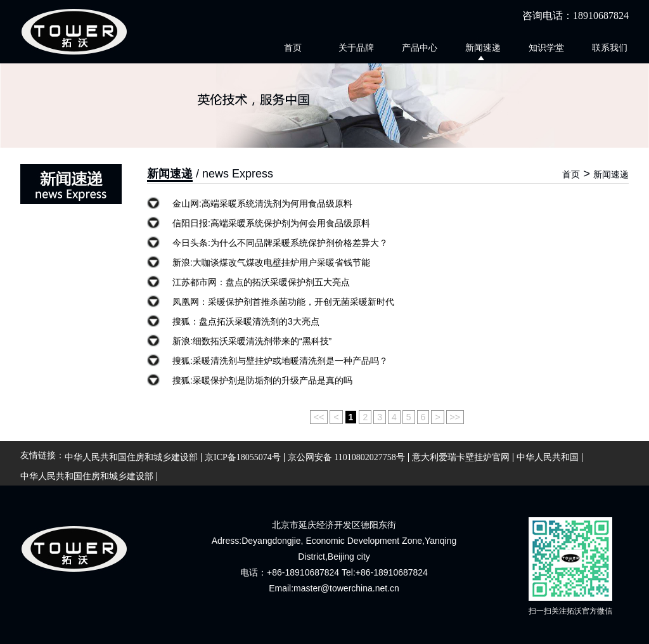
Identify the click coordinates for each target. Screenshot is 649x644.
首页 (293, 48)
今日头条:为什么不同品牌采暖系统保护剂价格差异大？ (280, 243)
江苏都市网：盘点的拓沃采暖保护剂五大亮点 (261, 282)
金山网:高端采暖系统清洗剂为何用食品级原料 (262, 203)
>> (455, 417)
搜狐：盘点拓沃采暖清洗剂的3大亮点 (246, 321)
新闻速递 (483, 48)
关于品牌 (356, 48)
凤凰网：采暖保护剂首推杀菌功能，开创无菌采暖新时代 (283, 302)
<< (319, 417)
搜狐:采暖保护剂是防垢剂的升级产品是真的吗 (262, 380)
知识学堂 (546, 48)
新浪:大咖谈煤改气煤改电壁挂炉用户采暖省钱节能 (271, 262)
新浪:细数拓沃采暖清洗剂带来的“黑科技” (252, 341)
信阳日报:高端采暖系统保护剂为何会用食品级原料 (271, 223)
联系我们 (610, 48)
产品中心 (420, 48)
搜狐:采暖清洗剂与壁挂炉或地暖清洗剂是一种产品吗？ (280, 361)
